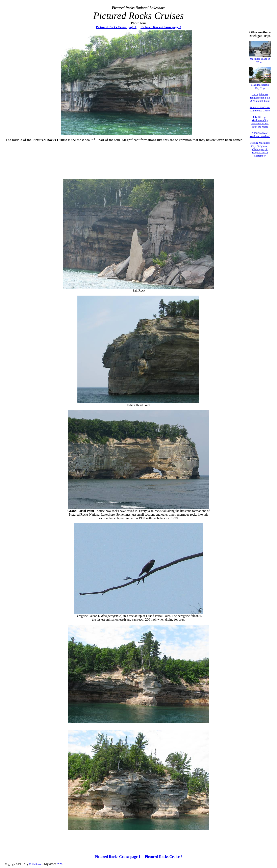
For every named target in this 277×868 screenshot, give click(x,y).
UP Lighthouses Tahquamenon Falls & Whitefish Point (260, 98)
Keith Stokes (36, 864)
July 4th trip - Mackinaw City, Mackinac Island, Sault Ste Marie (260, 122)
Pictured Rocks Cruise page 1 (116, 27)
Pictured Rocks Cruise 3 (163, 857)
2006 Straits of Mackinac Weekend (260, 135)
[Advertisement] (138, 167)
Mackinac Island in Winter (260, 60)
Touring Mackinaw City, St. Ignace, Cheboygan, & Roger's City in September (260, 149)
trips (59, 864)
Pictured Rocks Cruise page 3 (161, 27)
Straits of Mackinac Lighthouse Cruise (260, 109)
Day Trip (260, 88)
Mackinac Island (260, 85)
